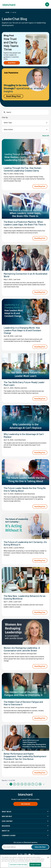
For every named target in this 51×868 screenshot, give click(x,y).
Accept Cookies (35, 865)
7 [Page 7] (33, 784)
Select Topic (8, 123)
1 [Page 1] (11, 784)
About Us (6, 831)
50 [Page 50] (40, 784)
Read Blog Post (13, 96)
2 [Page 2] (15, 784)
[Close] (48, 858)
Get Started (25, 804)
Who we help (7, 816)
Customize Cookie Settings (18, 865)
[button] (47, 4)
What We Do (7, 812)
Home (7, 12)
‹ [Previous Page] (7, 784)
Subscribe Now (40, 847)
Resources (6, 826)
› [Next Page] (44, 784)
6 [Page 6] (29, 784)
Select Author (8, 129)
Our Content (7, 821)
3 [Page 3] (18, 784)
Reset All (46, 136)
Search (9, 112)
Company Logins (9, 835)
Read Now (12, 63)
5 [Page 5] (25, 784)
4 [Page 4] (22, 784)
